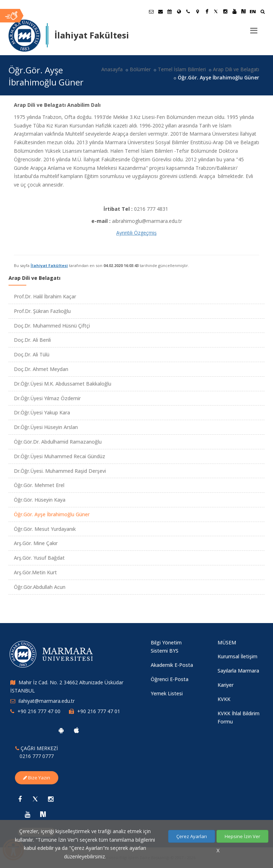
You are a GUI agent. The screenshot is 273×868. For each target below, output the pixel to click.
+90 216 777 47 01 (99, 711)
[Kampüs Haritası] (197, 11)
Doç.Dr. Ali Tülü (32, 354)
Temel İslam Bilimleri (182, 69)
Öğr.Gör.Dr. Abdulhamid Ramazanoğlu (58, 442)
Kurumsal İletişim (237, 656)
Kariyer (226, 685)
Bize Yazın (37, 778)
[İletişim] (188, 11)
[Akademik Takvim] (170, 11)
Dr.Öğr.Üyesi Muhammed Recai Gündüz (60, 456)
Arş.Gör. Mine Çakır (36, 543)
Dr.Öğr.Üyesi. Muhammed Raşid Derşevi (60, 471)
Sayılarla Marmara (238, 671)
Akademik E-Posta (172, 665)
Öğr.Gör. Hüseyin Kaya (40, 500)
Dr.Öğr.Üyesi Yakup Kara (42, 412)
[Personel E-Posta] (160, 11)
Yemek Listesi (167, 693)
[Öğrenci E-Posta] (151, 11)
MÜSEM (227, 642)
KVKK (224, 699)
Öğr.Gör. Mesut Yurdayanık (45, 529)
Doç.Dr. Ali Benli (32, 340)
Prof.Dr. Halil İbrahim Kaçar (45, 296)
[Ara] (263, 12)
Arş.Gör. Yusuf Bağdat (39, 558)
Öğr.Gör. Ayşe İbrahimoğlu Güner (52, 514)
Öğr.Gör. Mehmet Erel (39, 485)
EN (253, 11)
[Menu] (254, 28)
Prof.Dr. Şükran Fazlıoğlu (42, 311)
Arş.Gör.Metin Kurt (35, 572)
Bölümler (140, 69)
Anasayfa (112, 69)
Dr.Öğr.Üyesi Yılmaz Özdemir (47, 398)
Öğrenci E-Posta (170, 679)
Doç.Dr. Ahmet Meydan (41, 369)
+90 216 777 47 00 (39, 711)
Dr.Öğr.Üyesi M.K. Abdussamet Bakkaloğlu (63, 384)
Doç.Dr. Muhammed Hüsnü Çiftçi (52, 326)
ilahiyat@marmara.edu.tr (47, 701)
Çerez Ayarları (192, 836)
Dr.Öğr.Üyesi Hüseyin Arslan (46, 427)
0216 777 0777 (37, 756)
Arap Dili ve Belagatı (236, 69)
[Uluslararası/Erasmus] (179, 11)
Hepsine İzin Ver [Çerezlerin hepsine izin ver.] (242, 836)
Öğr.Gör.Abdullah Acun (40, 587)
